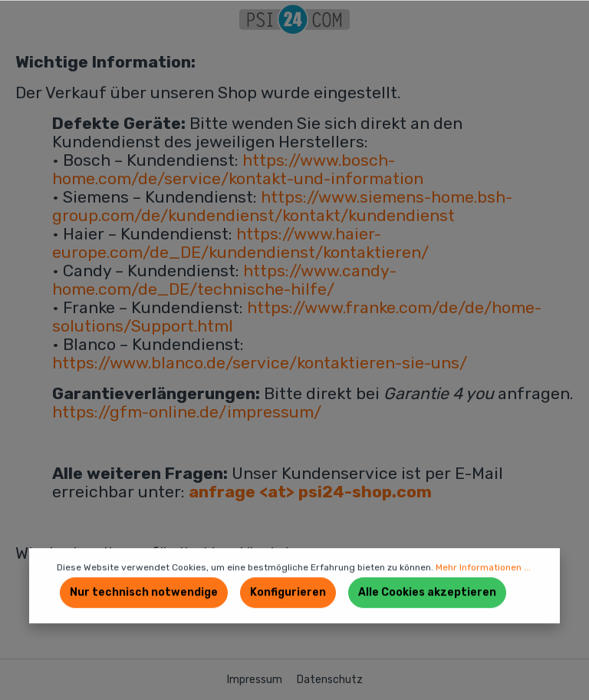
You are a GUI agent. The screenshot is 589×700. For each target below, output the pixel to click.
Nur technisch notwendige (144, 592)
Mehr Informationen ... (483, 567)
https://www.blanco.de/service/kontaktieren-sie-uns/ (260, 363)
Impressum (256, 680)
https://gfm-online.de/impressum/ (187, 412)
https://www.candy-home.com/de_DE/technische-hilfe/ (224, 280)
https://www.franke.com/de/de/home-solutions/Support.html (297, 317)
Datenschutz (330, 680)
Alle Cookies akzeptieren (427, 592)
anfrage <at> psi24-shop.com (310, 492)
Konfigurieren (288, 592)
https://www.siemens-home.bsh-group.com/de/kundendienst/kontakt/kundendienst (282, 206)
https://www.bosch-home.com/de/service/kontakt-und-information (238, 169)
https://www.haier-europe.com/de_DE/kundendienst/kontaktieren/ (240, 243)
